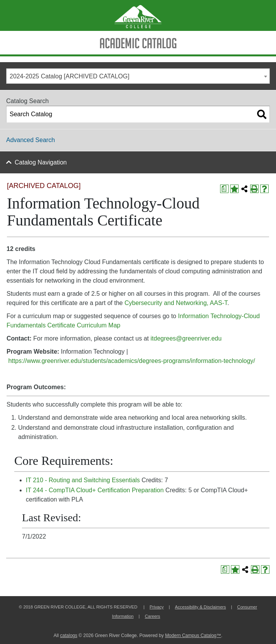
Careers (153, 616)
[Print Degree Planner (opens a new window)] (224, 189)
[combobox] (138, 76)
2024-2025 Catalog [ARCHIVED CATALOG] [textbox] (70, 76)
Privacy (157, 607)
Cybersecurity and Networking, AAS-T (176, 303)
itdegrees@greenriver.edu (186, 338)
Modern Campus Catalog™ (193, 636)
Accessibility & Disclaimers (200, 607)
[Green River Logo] (138, 15)
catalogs (69, 636)
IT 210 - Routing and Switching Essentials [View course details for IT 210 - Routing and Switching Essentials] (83, 480)
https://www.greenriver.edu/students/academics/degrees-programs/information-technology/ (131, 361)
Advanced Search (30, 140)
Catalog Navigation (41, 162)
